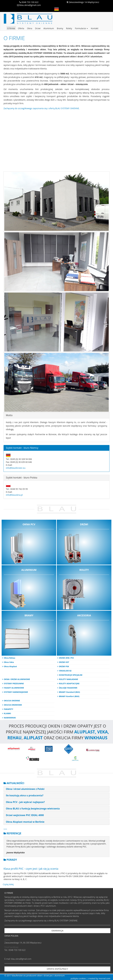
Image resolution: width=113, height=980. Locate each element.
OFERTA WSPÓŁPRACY (57, 969)
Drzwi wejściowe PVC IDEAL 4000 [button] (25, 815)
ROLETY (84, 589)
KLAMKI (7, 713)
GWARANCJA (57, 931)
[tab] (56, 789)
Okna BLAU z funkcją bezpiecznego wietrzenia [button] (33, 809)
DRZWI (84, 544)
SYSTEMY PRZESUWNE (14, 684)
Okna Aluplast (10, 666)
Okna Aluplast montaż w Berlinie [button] (25, 822)
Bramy (60, 28)
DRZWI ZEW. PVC (67, 658)
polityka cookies (78, 978)
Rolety (69, 28)
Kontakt (95, 28)
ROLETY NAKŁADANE (68, 679)
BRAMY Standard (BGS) (69, 692)
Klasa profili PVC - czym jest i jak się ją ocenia (31, 869)
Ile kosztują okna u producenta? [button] (25, 795)
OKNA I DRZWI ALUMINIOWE (17, 679)
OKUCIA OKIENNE (12, 701)
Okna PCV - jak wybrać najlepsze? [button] (25, 802)
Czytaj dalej (8, 884)
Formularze (81, 28)
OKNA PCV (29, 544)
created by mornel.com (99, 978)
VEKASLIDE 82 (65, 671)
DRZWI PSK (64, 666)
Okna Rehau (9, 658)
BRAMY (29, 635)
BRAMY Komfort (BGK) (69, 696)
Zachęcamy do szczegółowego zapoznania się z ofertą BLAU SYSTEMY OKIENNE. (42, 108)
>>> (5, 829)
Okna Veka (9, 662)
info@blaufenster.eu (16, 468)
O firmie (11, 28)
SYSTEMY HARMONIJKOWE (16, 692)
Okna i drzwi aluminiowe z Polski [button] (25, 789)
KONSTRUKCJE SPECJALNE (71, 675)
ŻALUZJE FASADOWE (68, 688)
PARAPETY (9, 709)
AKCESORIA (84, 635)
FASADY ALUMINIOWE (14, 688)
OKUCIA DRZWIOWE (13, 705)
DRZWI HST (64, 662)
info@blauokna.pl (14, 495)
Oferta (21, 28)
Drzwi (38, 28)
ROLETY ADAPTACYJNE (69, 684)
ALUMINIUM (29, 589)
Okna (30, 28)
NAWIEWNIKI (10, 718)
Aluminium (49, 28)
